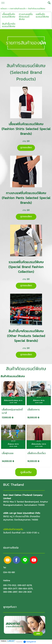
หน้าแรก (4, 9)
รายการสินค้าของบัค (18, 9)
